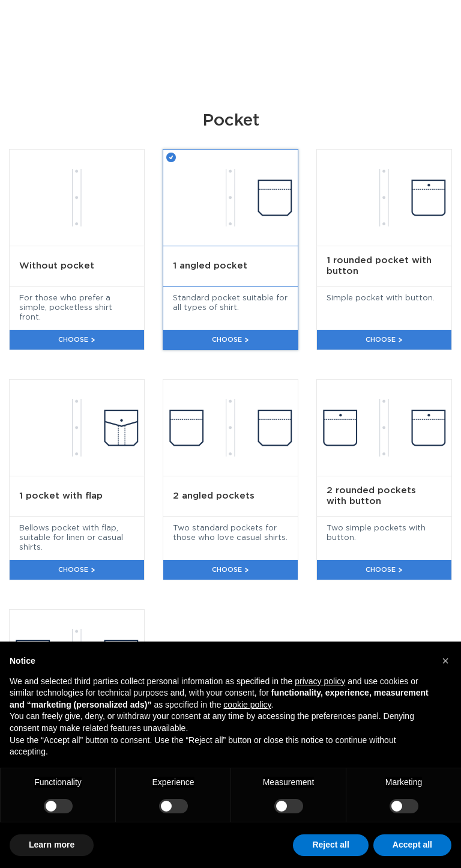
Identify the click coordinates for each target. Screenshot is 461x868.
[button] (445, 661)
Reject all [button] (330, 845)
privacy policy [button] (320, 681)
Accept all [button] (412, 845)
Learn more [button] (52, 845)
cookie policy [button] (247, 705)
